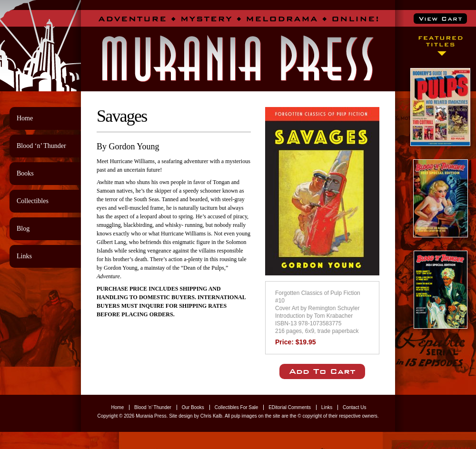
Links (24, 256)
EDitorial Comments (290, 407)
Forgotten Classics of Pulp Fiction (318, 293)
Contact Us (354, 407)
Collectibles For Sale (237, 407)
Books (25, 173)
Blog (23, 229)
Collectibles (33, 201)
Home (25, 118)
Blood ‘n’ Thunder (41, 146)
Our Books (193, 407)
